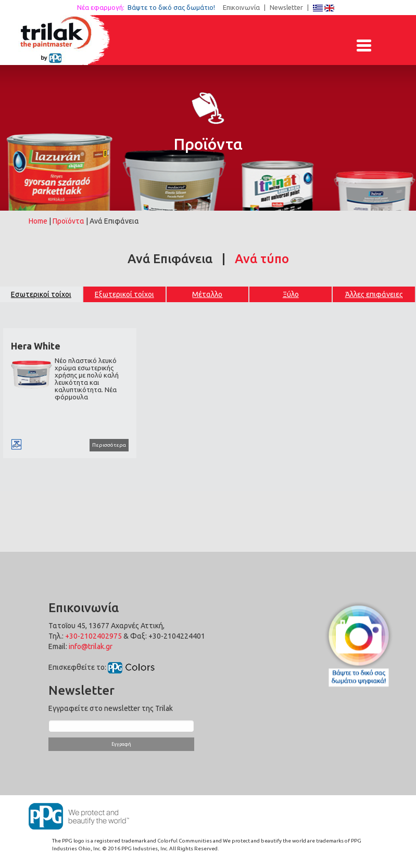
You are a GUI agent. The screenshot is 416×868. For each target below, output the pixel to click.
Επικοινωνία (241, 7)
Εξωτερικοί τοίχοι (124, 294)
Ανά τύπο (262, 259)
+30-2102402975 (93, 636)
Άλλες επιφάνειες (374, 294)
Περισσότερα (109, 445)
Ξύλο (291, 294)
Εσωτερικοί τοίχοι (41, 294)
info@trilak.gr (91, 646)
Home (38, 221)
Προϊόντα (68, 221)
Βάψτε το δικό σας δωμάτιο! (174, 7)
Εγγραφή (121, 744)
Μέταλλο (207, 294)
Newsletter (286, 7)
